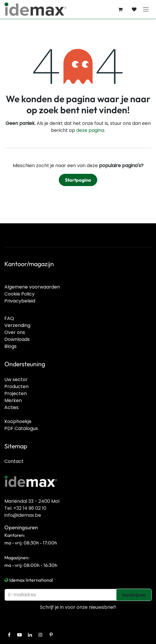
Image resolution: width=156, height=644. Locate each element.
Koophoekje (18, 421)
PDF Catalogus (21, 428)
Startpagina (78, 180)
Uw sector (16, 379)
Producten (16, 386)
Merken (13, 400)
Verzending (17, 325)
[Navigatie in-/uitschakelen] (146, 9)
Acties (11, 407)
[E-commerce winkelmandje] (120, 9)
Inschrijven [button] (134, 595)
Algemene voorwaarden (32, 287)
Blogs (10, 346)
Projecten (16, 393)
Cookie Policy (19, 294)
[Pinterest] (51, 635)
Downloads (17, 339)
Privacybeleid (20, 301)
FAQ (9, 318)
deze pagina (90, 130)
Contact (14, 461)
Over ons (15, 332)
